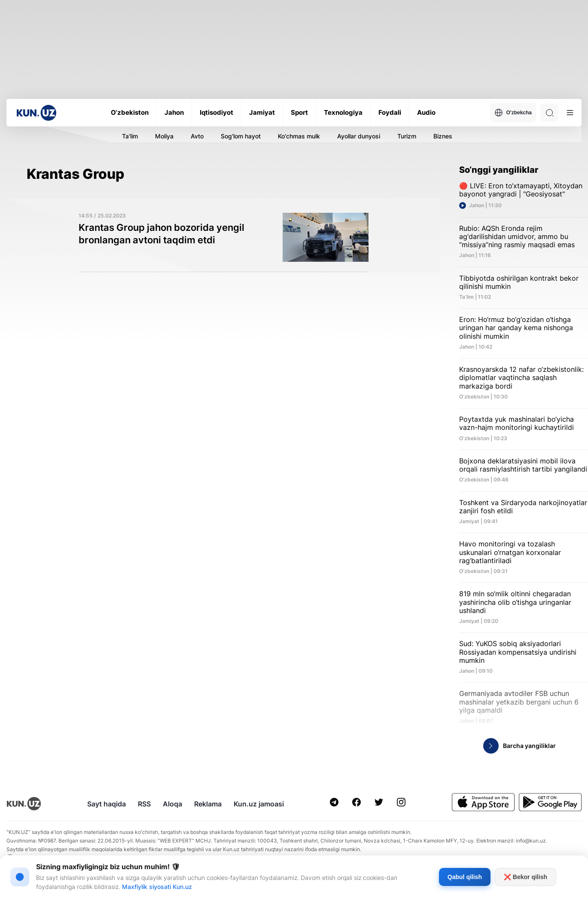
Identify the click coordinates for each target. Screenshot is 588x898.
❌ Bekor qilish (526, 877)
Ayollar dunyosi (359, 136)
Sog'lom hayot (241, 136)
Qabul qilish (465, 877)
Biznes (443, 136)
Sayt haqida (107, 804)
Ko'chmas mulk (299, 136)
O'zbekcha (513, 113)
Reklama (208, 804)
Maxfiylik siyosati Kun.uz (157, 887)
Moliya (164, 136)
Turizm (407, 136)
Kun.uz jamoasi (259, 804)
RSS (144, 804)
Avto (197, 136)
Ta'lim (130, 136)
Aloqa (172, 804)
